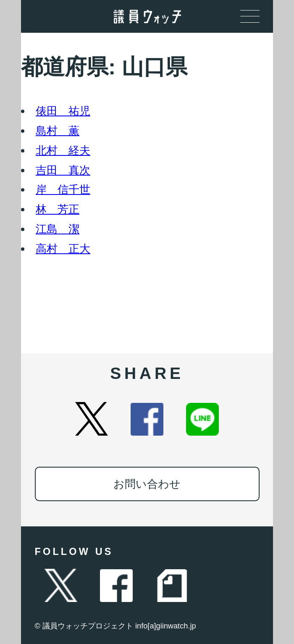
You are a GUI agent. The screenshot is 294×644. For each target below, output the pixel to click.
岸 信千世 (63, 189)
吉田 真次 (63, 170)
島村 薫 (58, 131)
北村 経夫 (63, 150)
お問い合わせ (147, 484)
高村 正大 (63, 249)
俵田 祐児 (63, 111)
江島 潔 (58, 229)
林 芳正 (58, 209)
